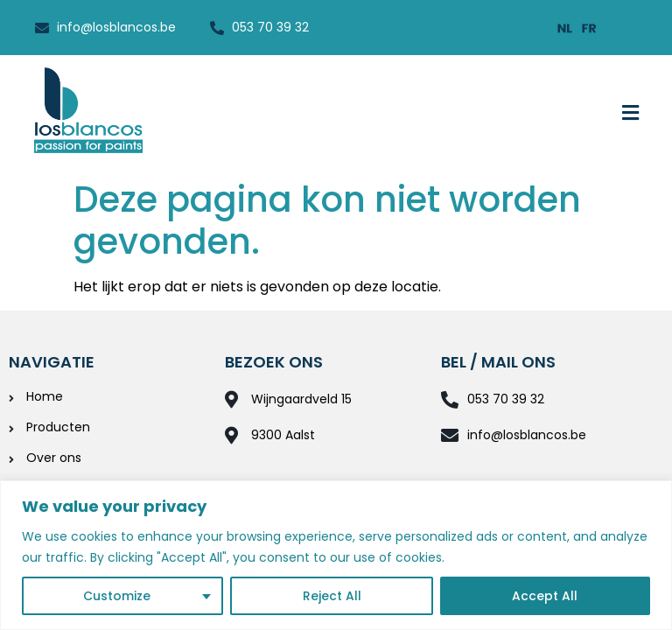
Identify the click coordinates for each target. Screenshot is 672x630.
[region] (336, 555)
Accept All (546, 596)
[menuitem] (565, 28)
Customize (117, 596)
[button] (631, 113)
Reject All (332, 596)
